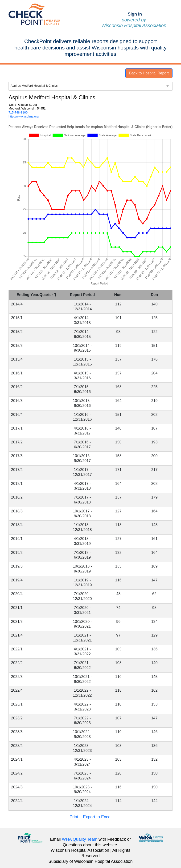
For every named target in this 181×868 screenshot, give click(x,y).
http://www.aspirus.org (24, 116)
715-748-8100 (18, 112)
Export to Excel (97, 817)
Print (74, 817)
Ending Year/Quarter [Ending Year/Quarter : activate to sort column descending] (37, 295)
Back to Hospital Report (149, 73)
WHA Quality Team (80, 839)
